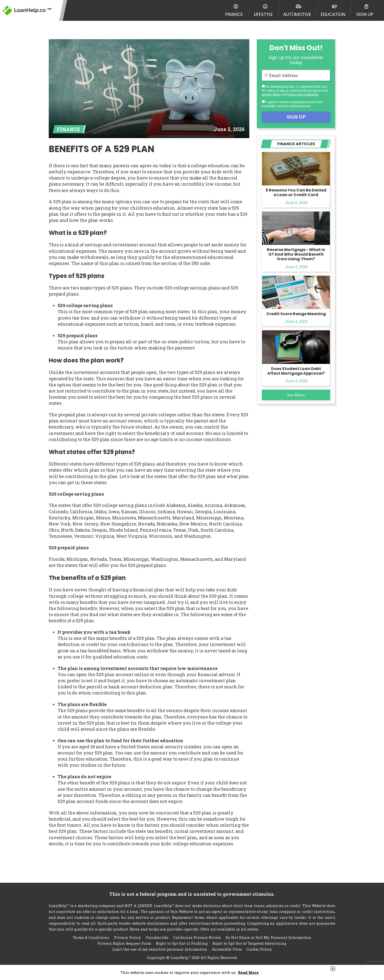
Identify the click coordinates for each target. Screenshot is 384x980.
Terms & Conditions (91, 937)
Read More (248, 972)
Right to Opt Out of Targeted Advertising (249, 943)
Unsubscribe (157, 937)
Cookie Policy (259, 949)
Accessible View (227, 949)
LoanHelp (27, 10)
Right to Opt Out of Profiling (182, 943)
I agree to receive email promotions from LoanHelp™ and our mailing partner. (292, 104)
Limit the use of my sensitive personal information (160, 949)
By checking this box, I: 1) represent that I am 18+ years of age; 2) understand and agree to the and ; (295, 90)
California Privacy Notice (197, 937)
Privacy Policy (127, 937)
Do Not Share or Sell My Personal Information (268, 937)
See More (296, 395)
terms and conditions (303, 94)
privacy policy (271, 94)
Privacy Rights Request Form (124, 943)
